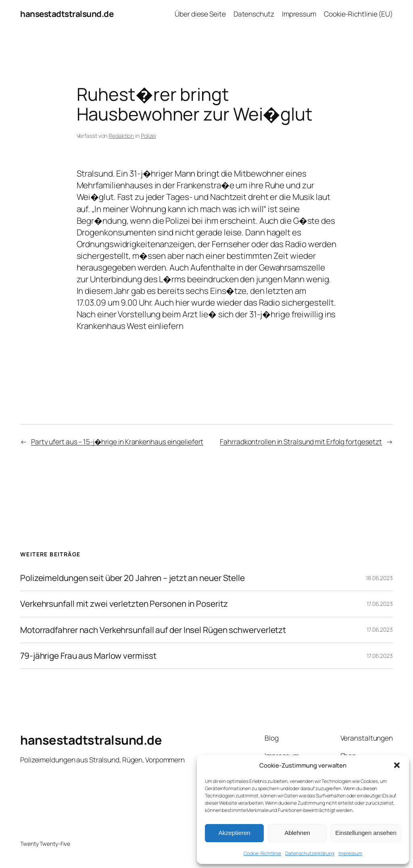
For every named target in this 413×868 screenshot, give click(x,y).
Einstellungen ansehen (366, 833)
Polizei (148, 136)
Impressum (350, 853)
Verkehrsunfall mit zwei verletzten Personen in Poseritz (124, 604)
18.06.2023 (379, 578)
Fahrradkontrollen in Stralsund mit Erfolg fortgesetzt (301, 441)
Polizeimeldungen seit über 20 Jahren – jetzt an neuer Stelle (132, 578)
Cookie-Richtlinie (262, 853)
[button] (397, 765)
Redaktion (121, 136)
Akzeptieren (234, 833)
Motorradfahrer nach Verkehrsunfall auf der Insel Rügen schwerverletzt (153, 630)
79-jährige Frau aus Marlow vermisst (88, 656)
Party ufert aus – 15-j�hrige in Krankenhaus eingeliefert (117, 441)
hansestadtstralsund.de (67, 14)
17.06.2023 (380, 604)
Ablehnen (297, 833)
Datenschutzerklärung (310, 853)
